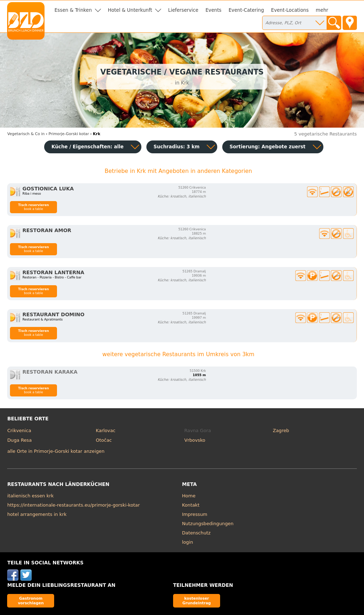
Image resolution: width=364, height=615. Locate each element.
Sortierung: (267, 147)
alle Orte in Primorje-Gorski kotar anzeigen (56, 451)
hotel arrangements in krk (37, 514)
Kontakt (191, 505)
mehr (322, 10)
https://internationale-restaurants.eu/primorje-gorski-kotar (73, 505)
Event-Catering (246, 10)
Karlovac (106, 430)
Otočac (104, 440)
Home (189, 496)
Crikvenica (19, 430)
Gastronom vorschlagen (31, 601)
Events (214, 10)
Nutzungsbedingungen (208, 524)
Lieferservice (183, 10)
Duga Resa (19, 440)
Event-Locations (290, 10)
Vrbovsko (195, 440)
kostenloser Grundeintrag (197, 601)
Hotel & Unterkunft (130, 10)
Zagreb (281, 430)
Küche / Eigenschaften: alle (87, 147)
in (26, 134)
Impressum (195, 514)
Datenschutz (196, 533)
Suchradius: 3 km (176, 147)
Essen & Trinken (73, 10)
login (188, 542)
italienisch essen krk (30, 496)
